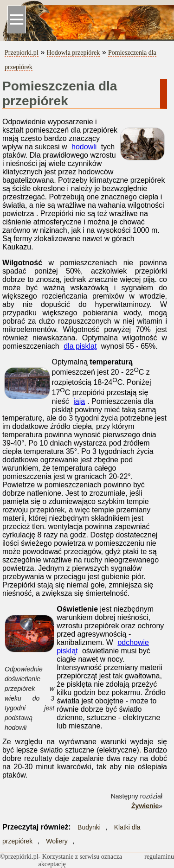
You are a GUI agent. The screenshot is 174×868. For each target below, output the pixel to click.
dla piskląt (80, 346)
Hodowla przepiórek (74, 53)
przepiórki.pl (22, 857)
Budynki (89, 827)
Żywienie (145, 806)
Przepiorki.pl (22, 53)
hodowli (83, 147)
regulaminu (159, 857)
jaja (79, 401)
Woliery (57, 841)
